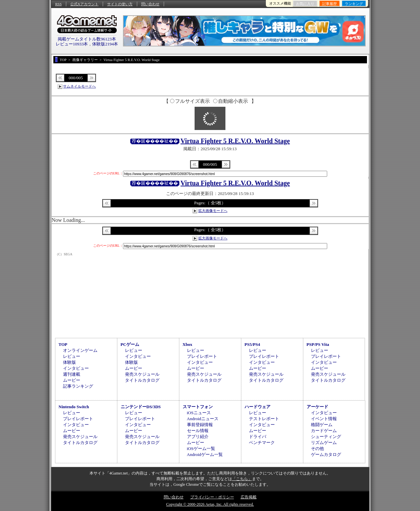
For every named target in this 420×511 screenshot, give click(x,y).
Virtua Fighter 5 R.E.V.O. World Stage (235, 141)
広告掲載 (249, 497)
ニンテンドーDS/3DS (141, 407)
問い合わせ (150, 4)
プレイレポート (202, 356)
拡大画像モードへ (213, 211)
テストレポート (264, 419)
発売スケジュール (142, 374)
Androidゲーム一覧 (205, 454)
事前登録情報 (200, 425)
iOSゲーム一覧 (201, 448)
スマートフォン (198, 407)
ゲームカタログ (326, 454)
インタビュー (76, 368)
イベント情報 (324, 419)
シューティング (326, 437)
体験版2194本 (105, 44)
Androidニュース (203, 419)
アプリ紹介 (198, 437)
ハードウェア (258, 407)
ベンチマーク (262, 443)
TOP (63, 344)
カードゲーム (324, 431)
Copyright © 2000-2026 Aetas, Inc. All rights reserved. (210, 504)
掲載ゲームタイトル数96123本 (87, 39)
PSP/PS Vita (318, 344)
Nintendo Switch (74, 407)
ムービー (72, 380)
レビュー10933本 (72, 44)
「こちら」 (242, 479)
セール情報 (198, 431)
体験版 (69, 362)
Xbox (188, 344)
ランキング (354, 4)
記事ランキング (78, 386)
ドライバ (258, 437)
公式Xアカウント (84, 4)
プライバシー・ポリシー (212, 497)
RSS (59, 4)
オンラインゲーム (80, 350)
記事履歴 (330, 4)
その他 (317, 448)
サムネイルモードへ (79, 86)
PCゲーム (130, 344)
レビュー (72, 356)
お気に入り (305, 4)
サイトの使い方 (120, 4)
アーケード (317, 407)
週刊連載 (72, 374)
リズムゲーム (324, 443)
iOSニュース (199, 413)
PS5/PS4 (252, 344)
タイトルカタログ (142, 380)
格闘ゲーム (322, 425)
